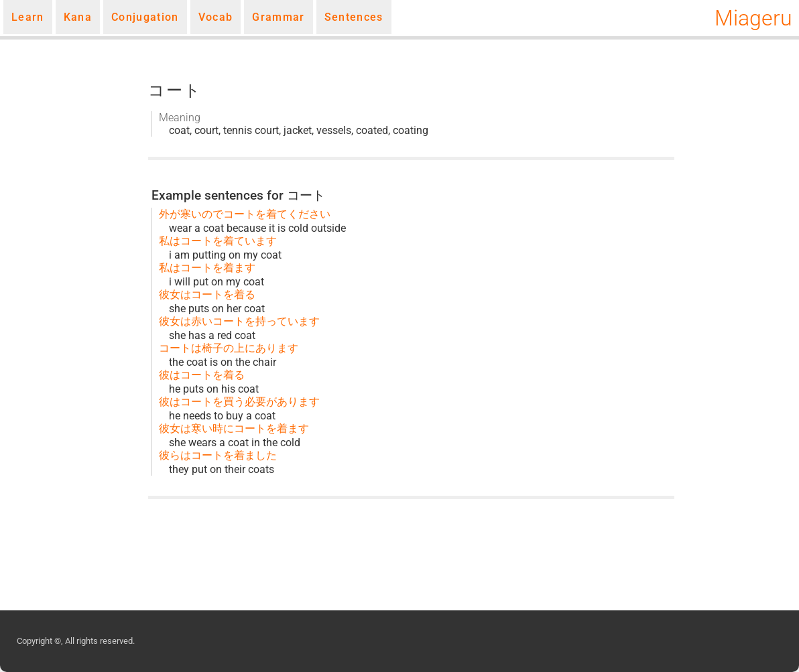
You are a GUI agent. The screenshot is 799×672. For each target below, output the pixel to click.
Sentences (354, 17)
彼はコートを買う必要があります (239, 402)
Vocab (216, 17)
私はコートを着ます (207, 268)
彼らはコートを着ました (218, 455)
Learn (28, 17)
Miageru (753, 18)
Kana (78, 17)
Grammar (278, 17)
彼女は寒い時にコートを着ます (234, 428)
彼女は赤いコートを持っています (239, 321)
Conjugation (145, 17)
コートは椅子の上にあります (229, 348)
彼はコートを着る (202, 375)
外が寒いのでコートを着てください (245, 214)
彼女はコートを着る (207, 294)
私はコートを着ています (218, 241)
